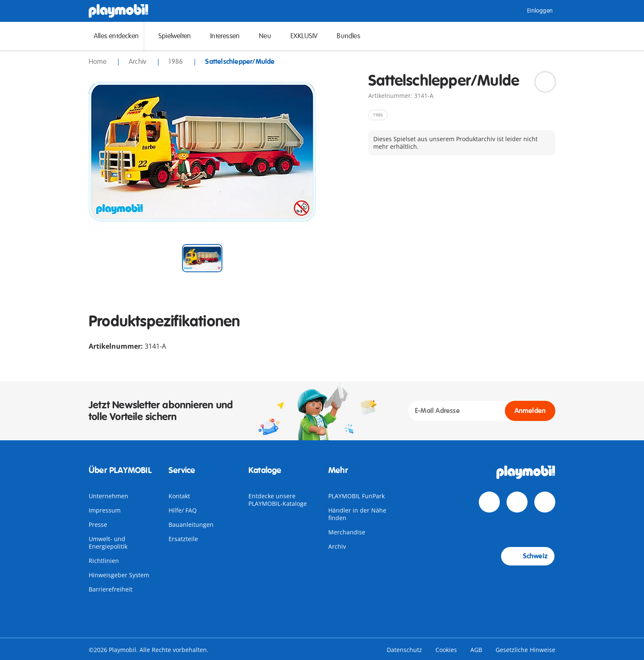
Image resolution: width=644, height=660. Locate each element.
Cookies (446, 650)
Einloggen (534, 11)
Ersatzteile (183, 539)
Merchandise (347, 532)
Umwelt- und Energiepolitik (108, 543)
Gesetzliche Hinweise (525, 650)
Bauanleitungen (191, 525)
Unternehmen (108, 496)
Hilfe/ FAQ (183, 510)
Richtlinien (104, 561)
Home (98, 62)
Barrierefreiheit (111, 589)
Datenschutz (404, 650)
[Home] (119, 11)
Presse (98, 525)
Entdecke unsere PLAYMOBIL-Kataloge (278, 500)
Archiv (337, 546)
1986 (177, 62)
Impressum (105, 510)
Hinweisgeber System (119, 575)
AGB (476, 650)
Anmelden (530, 411)
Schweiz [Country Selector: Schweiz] (528, 556)
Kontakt (179, 496)
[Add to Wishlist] (545, 82)
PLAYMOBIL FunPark (356, 496)
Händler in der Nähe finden (357, 514)
